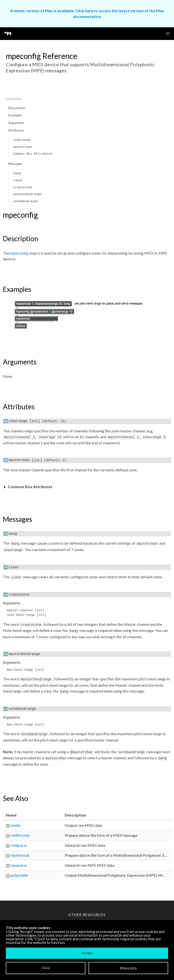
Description (17, 108)
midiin (16, 825)
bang (17, 173)
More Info (128, 968)
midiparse (19, 845)
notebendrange (26, 201)
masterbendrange (27, 194)
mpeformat (20, 855)
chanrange (22, 140)
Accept (87, 953)
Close (46, 968)
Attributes (16, 130)
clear (18, 180)
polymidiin (19, 875)
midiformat (20, 835)
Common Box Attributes (33, 154)
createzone (23, 187)
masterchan (23, 147)
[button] (168, 34)
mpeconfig (19, 253)
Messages (15, 164)
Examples (15, 115)
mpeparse (19, 865)
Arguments (16, 123)
